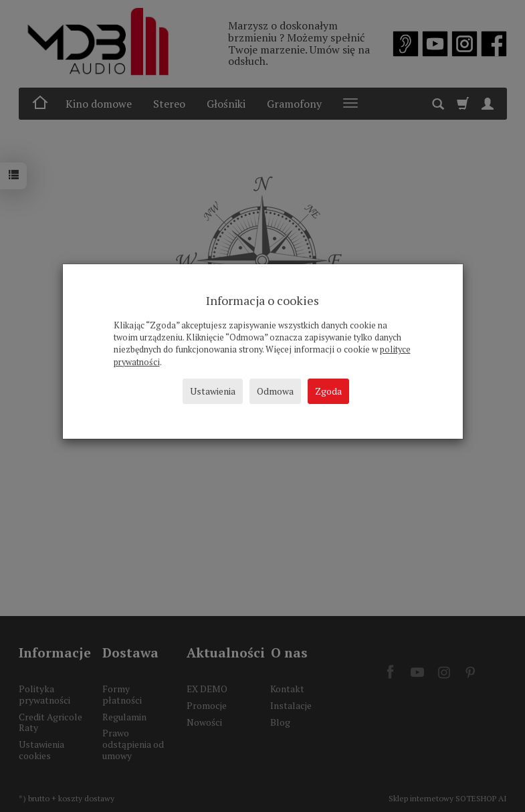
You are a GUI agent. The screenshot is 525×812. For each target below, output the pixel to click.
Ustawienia (213, 391)
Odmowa (275, 391)
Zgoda (328, 391)
